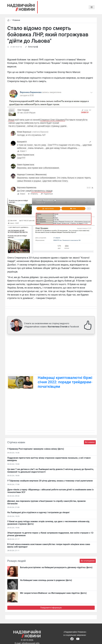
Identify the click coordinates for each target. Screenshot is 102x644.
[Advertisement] (51, 355)
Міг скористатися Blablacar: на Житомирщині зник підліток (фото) (53, 593)
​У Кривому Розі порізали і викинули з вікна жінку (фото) (36, 449)
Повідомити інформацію (51, 608)
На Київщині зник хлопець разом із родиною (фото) (46, 580)
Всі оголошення (88, 561)
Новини (16, 20)
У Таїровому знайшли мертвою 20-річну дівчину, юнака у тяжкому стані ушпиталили (50, 481)
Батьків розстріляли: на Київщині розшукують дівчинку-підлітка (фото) (56, 567)
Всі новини (90, 442)
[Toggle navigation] (92, 7)
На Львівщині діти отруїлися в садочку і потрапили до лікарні (38, 512)
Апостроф (33, 47)
